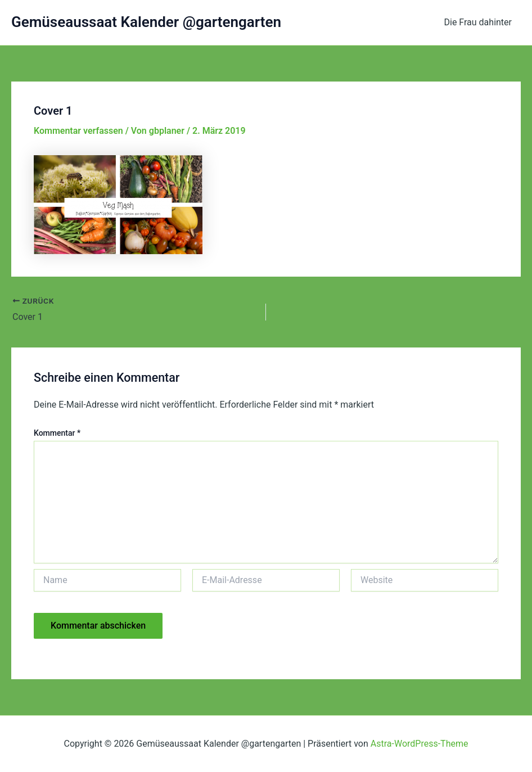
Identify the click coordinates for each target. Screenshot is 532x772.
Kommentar (57, 433)
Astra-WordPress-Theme (420, 744)
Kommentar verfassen (78, 131)
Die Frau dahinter (478, 22)
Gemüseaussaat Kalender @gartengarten (146, 22)
